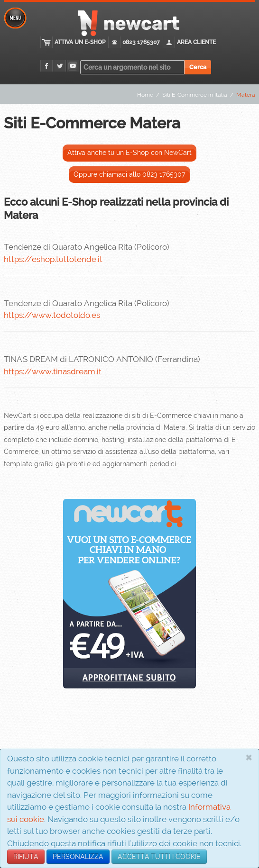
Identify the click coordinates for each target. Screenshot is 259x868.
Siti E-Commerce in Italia (195, 95)
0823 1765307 (141, 42)
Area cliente (196, 42)
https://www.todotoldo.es (52, 315)
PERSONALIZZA (78, 857)
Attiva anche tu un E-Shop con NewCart (129, 153)
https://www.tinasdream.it (53, 371)
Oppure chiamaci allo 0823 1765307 (129, 174)
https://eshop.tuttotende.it (53, 259)
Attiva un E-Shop (80, 42)
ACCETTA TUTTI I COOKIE (159, 857)
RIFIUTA (26, 857)
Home (145, 95)
